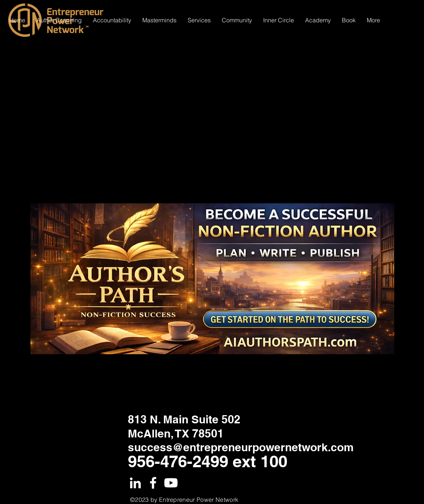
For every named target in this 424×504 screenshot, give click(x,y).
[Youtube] (171, 483)
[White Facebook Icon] (153, 483)
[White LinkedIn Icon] (135, 483)
